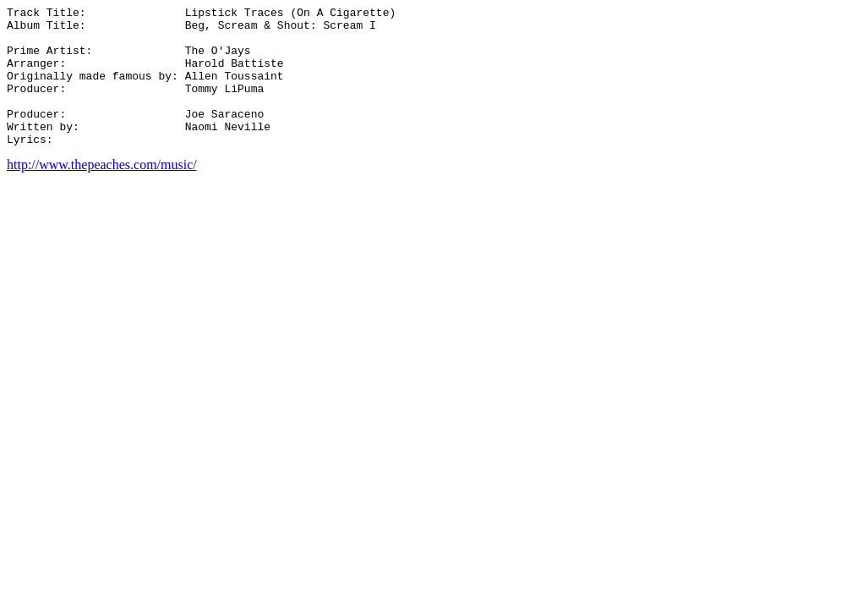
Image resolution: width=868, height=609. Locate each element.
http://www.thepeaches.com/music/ (102, 192)
